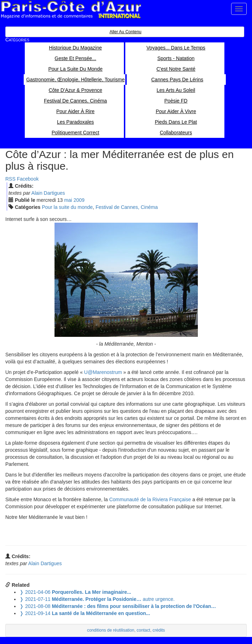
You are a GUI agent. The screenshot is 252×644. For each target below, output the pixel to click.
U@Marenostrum (103, 372)
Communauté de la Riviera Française (150, 499)
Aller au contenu (125, 32)
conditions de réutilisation (111, 630)
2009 (79, 200)
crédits (159, 630)
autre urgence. (97, 599)
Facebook (28, 179)
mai (68, 200)
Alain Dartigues (48, 193)
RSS (10, 179)
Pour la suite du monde (67, 207)
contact (143, 630)
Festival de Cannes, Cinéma (127, 207)
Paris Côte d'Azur (71, 10)
